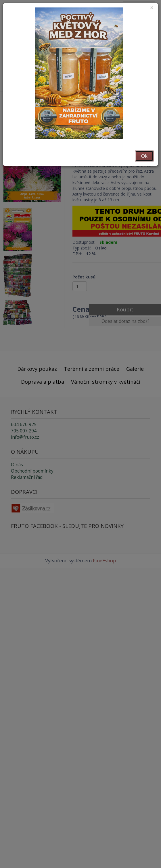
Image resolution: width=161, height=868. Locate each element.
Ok (144, 156)
